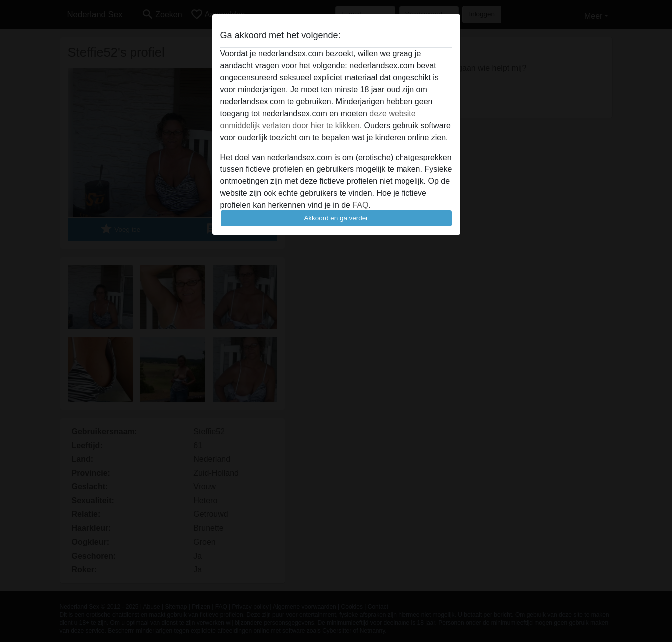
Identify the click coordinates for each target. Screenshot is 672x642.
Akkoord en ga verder (336, 218)
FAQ (360, 205)
